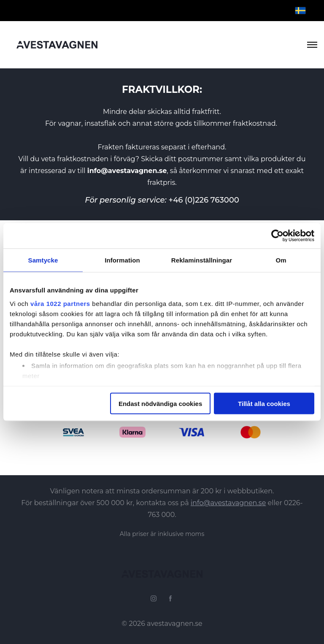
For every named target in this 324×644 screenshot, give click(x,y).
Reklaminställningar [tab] (202, 260)
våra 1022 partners (60, 303)
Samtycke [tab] (43, 260)
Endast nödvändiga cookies (160, 404)
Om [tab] (281, 260)
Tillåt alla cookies (264, 404)
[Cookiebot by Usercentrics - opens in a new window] (277, 236)
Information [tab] (122, 260)
